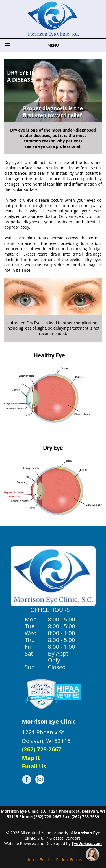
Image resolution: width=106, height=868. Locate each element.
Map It (31, 758)
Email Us (34, 766)
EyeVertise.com (87, 843)
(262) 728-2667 (42, 749)
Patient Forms (69, 860)
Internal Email (37, 860)
